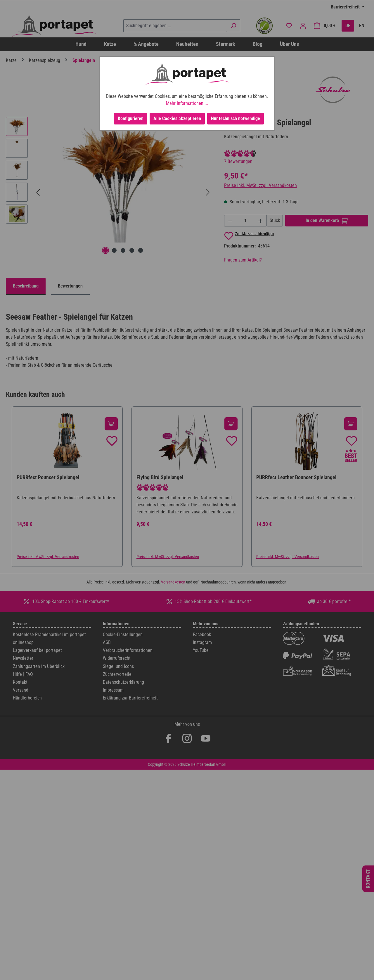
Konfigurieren (131, 118)
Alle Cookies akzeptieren (177, 118)
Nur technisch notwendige (236, 118)
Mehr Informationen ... (187, 103)
